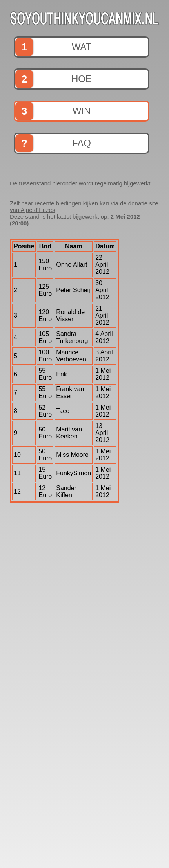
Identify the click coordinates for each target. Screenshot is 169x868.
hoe (54, 79)
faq (53, 143)
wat (53, 47)
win (53, 111)
